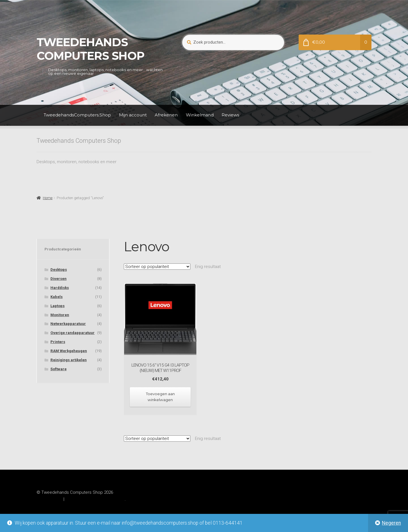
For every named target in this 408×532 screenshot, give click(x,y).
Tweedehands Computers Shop (91, 49)
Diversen (59, 279)
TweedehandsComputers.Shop (77, 115)
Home (48, 198)
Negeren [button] (391, 523)
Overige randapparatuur (73, 333)
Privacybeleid (49, 499)
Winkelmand (200, 115)
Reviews (230, 115)
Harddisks (60, 288)
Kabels (57, 297)
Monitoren (60, 315)
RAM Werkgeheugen (69, 351)
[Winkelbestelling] (157, 267)
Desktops (59, 270)
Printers (58, 342)
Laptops (58, 306)
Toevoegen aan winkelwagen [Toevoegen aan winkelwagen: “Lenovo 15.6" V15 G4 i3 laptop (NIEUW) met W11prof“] (160, 397)
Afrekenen (166, 115)
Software (59, 369)
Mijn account (133, 115)
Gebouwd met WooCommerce (95, 499)
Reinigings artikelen (69, 360)
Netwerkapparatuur (68, 324)
